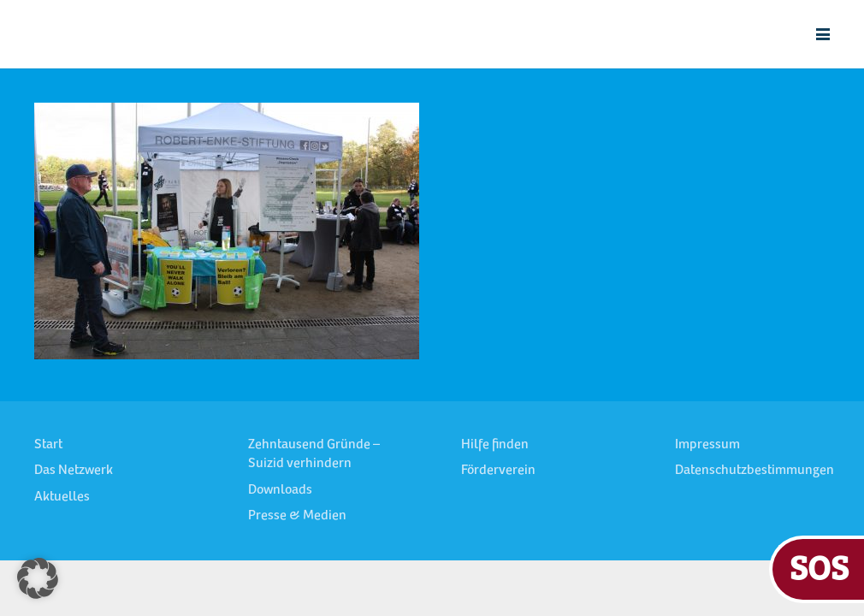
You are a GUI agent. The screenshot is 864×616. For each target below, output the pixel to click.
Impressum (707, 445)
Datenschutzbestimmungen (755, 471)
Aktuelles (62, 497)
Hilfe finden (495, 445)
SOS (819, 567)
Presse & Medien (297, 516)
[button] (823, 34)
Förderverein (498, 471)
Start (48, 445)
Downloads (280, 490)
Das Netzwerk (74, 471)
